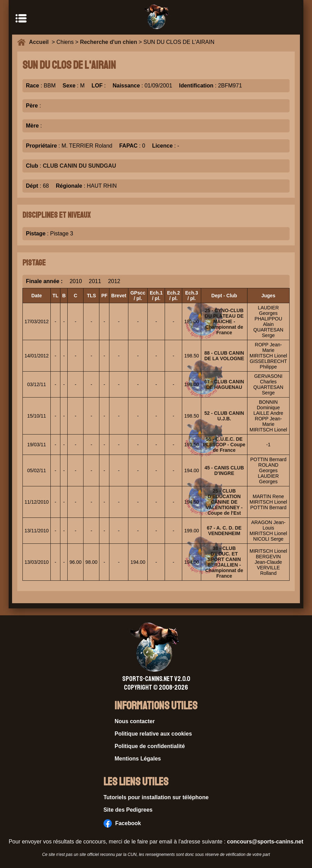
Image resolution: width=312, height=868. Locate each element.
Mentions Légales (138, 759)
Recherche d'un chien (109, 42)
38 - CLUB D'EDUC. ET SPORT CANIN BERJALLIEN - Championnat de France (224, 562)
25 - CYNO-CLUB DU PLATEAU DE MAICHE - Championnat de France (224, 321)
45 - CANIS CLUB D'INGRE (224, 470)
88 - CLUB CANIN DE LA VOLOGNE (224, 356)
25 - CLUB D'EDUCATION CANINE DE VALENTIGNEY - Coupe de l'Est (224, 502)
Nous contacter (135, 721)
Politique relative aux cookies (153, 734)
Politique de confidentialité (150, 746)
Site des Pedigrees (128, 810)
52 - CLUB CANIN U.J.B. (224, 416)
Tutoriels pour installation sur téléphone (156, 797)
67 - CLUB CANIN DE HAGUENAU (224, 384)
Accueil (40, 42)
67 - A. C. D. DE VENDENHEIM (224, 531)
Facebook (122, 823)
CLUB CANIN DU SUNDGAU (79, 166)
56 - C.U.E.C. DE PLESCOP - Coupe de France (224, 445)
